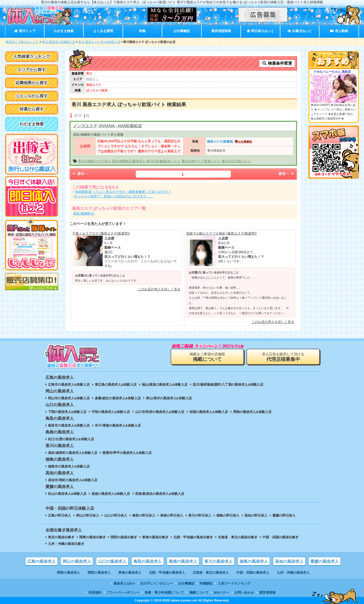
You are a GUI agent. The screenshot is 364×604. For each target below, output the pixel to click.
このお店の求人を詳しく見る (159, 289)
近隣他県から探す (32, 83)
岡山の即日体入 (88, 515)
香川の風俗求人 (218, 561)
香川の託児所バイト (236, 161)
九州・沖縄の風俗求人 (293, 573)
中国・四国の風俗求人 (253, 573)
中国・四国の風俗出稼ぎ (280, 537)
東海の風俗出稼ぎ (155, 537)
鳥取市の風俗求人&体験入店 (69, 425)
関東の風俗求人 (69, 573)
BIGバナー (222, 593)
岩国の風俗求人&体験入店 (209, 412)
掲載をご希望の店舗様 (207, 357)
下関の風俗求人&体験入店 (67, 412)
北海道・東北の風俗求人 (211, 573)
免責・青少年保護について (164, 593)
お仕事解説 (182, 31)
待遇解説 (206, 583)
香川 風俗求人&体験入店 (59, 42)
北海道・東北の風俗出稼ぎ (238, 537)
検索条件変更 (277, 63)
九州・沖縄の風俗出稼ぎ (66, 544)
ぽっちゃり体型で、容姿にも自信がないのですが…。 (113, 196)
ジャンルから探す (32, 96)
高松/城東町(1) (84, 213)
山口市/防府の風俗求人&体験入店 (160, 412)
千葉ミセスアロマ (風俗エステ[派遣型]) (101, 233)
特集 (142, 31)
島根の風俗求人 (183, 561)
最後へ (287, 174)
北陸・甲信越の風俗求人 (167, 573)
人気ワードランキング (234, 583)
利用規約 (95, 593)
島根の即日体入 (172, 515)
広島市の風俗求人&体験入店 (69, 385)
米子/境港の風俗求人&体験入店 (118, 425)
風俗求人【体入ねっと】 (22, 42)
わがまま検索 (64, 31)
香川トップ (25, 31)
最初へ (80, 174)
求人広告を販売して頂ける (283, 357)
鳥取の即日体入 (144, 515)
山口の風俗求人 (112, 561)
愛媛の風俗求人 (325, 561)
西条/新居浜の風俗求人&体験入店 (160, 494)
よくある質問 (103, 31)
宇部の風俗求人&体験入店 (111, 412)
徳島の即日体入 (228, 515)
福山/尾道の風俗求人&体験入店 (165, 385)
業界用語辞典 (221, 31)
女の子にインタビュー (156, 583)
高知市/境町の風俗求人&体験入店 (73, 480)
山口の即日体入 (116, 515)
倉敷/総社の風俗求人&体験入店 (118, 398)
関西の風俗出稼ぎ (124, 537)
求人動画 (339, 31)
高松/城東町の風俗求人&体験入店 (73, 453)
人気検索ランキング (32, 56)
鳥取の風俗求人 (148, 561)
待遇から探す (32, 109)
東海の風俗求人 (130, 573)
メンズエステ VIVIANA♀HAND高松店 (107, 126)
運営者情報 (267, 593)
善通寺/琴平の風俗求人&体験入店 (127, 453)
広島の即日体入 (60, 515)
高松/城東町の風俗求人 (129, 161)
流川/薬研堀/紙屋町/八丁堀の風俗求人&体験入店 (228, 385)
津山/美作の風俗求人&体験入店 (169, 398)
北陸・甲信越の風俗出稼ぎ (193, 537)
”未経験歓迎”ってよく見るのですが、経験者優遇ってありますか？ (123, 192)
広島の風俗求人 (41, 561)
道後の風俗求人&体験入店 (111, 494)
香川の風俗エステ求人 (95, 161)
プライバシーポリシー (123, 593)
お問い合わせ (244, 593)
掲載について (199, 593)
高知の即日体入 (256, 515)
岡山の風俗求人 (77, 561)
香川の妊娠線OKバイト (164, 161)
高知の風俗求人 (289, 561)
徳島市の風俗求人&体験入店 (69, 466)
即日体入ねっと (260, 31)
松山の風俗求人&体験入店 (67, 494)
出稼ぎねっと (300, 31)
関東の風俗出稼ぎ (93, 537)
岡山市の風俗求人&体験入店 (69, 398)
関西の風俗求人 (99, 573)
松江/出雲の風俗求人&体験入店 (71, 439)
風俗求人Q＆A (124, 583)
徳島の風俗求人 (254, 561)
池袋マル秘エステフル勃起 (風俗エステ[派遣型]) (221, 233)
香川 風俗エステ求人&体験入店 (99, 42)
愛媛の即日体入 (284, 515)
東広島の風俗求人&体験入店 (116, 385)
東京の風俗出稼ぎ (61, 537)
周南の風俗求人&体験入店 (252, 412)
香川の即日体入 (200, 515)
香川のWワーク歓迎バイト (201, 161)
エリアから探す (32, 70)
